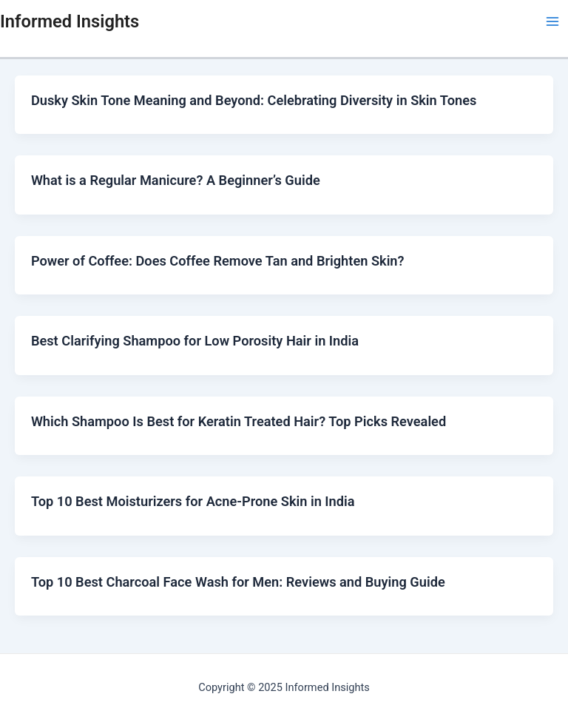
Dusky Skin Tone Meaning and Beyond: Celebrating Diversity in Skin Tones (254, 100)
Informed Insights (70, 21)
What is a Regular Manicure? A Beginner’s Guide (176, 180)
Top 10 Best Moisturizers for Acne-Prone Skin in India (193, 501)
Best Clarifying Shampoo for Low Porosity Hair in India (195, 341)
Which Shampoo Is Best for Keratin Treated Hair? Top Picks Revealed (239, 421)
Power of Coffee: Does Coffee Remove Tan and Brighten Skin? (218, 261)
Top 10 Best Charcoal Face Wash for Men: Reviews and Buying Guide (238, 582)
